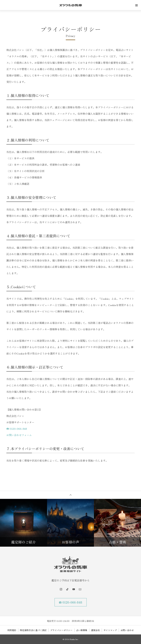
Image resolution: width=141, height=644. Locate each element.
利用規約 (12, 630)
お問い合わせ (127, 630)
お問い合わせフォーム (19, 435)
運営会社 (95, 630)
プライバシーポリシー (61, 630)
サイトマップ (110, 630)
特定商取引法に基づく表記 (33, 630)
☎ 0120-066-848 (17, 429)
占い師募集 (82, 630)
